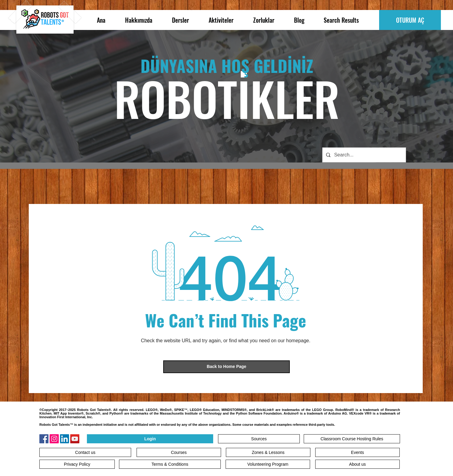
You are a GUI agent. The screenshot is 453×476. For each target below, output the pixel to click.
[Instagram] (54, 439)
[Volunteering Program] (268, 464)
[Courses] (179, 452)
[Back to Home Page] (226, 367)
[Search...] (364, 155)
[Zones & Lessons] (268, 452)
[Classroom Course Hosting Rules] (352, 439)
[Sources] (259, 439)
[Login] (150, 439)
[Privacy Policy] (77, 464)
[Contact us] (85, 452)
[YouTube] (75, 439)
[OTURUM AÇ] (410, 20)
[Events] (357, 452)
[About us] (357, 464)
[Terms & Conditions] (170, 464)
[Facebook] (44, 439)
